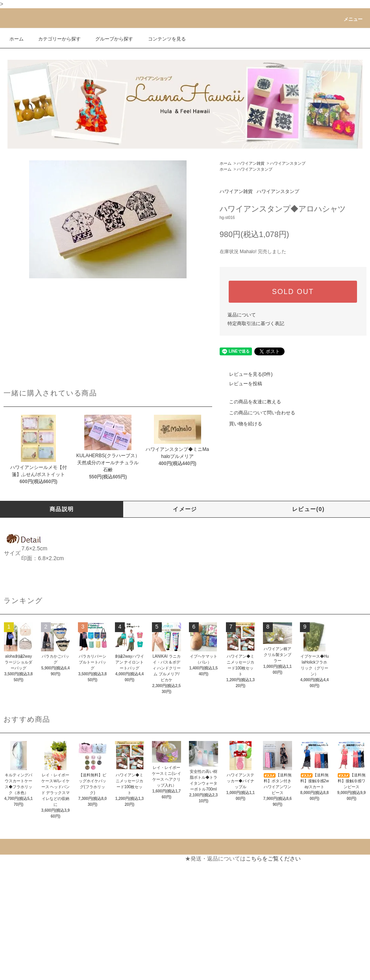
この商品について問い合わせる (257, 413)
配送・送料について (28, 887)
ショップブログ (23, 958)
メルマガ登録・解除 (28, 943)
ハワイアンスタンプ (288, 163)
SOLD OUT (293, 292)
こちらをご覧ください (273, 859)
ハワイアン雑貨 (251, 163)
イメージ (185, 509)
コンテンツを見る (162, 39)
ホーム (17, 39)
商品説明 (62, 509)
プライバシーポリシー (31, 929)
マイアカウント (115, 859)
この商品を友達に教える (250, 402)
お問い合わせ (113, 887)
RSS (9, 972)
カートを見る (113, 873)
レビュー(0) (308, 509)
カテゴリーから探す (55, 39)
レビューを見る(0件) (246, 374)
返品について (242, 315)
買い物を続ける (241, 424)
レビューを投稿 (241, 384)
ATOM (27, 972)
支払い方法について (28, 873)
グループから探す (109, 39)
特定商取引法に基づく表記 (256, 324)
